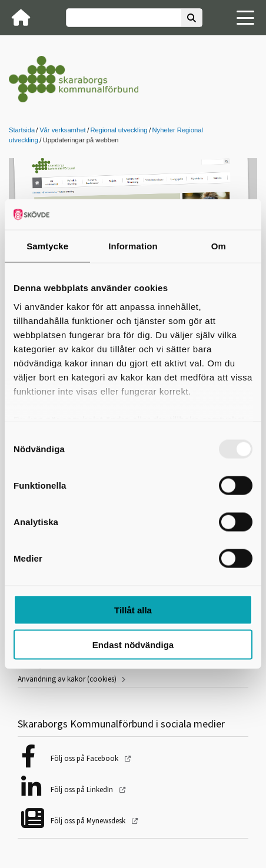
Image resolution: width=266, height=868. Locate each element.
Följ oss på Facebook (85, 758)
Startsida (22, 130)
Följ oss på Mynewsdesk (89, 821)
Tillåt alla (133, 610)
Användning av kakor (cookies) (67, 679)
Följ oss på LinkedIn (83, 789)
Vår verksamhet (62, 130)
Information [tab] (133, 246)
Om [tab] (219, 246)
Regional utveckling (119, 130)
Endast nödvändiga (133, 644)
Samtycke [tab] (47, 246)
